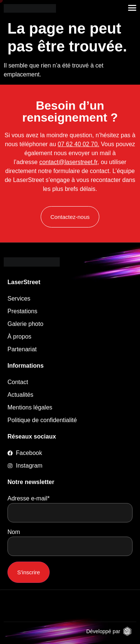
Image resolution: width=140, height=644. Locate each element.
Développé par (103, 631)
